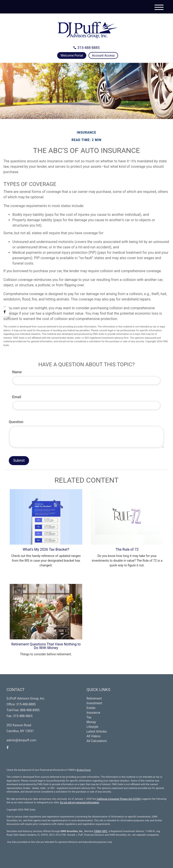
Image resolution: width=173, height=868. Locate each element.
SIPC (105, 831)
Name (17, 372)
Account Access (103, 55)
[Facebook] (5, 312)
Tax (89, 717)
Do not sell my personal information (80, 803)
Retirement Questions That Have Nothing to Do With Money (46, 646)
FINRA (98, 831)
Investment (94, 703)
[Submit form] (19, 461)
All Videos (93, 736)
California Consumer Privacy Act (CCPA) (119, 799)
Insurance (93, 713)
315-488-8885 (87, 48)
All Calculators (97, 741)
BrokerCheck (84, 770)
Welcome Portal (72, 55)
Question (16, 422)
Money (91, 722)
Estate (91, 708)
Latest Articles (97, 731)
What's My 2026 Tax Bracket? (46, 549)
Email (17, 397)
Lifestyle (92, 727)
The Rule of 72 (127, 549)
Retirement (94, 698)
